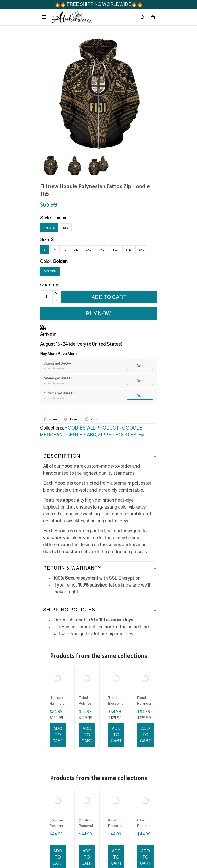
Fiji (141, 435)
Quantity (49, 285)
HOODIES (75, 428)
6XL (141, 250)
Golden (60, 261)
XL (76, 250)
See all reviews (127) (99, 662)
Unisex (59, 218)
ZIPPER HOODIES (117, 435)
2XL (88, 250)
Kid (66, 228)
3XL (102, 250)
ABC (92, 435)
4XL (115, 250)
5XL (128, 250)
